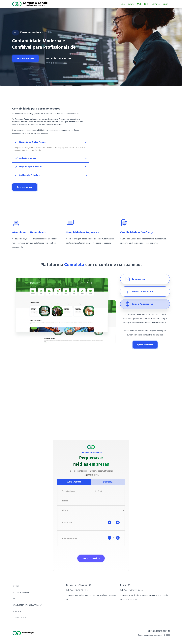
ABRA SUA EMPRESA (21, 592)
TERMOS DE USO (20, 618)
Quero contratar (25, 187)
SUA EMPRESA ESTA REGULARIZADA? (27, 605)
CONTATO (17, 611)
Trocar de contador (58, 58)
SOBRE (16, 586)
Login (166, 4)
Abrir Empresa (74, 482)
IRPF (146, 4)
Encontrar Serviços (91, 558)
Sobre (131, 4)
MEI (139, 4)
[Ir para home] (30, 4)
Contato (156, 4)
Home (122, 4)
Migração (108, 482)
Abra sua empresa (25, 58)
